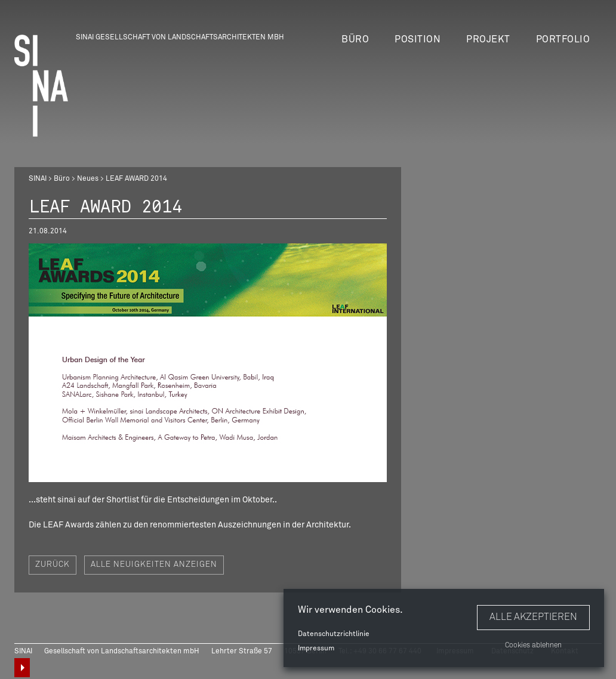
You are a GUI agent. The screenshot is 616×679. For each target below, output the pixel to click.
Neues (88, 179)
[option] (208, 363)
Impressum (316, 649)
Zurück (53, 565)
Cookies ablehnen (533, 646)
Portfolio (563, 39)
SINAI (38, 179)
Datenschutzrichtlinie (334, 634)
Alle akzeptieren (533, 617)
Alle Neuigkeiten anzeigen (154, 565)
